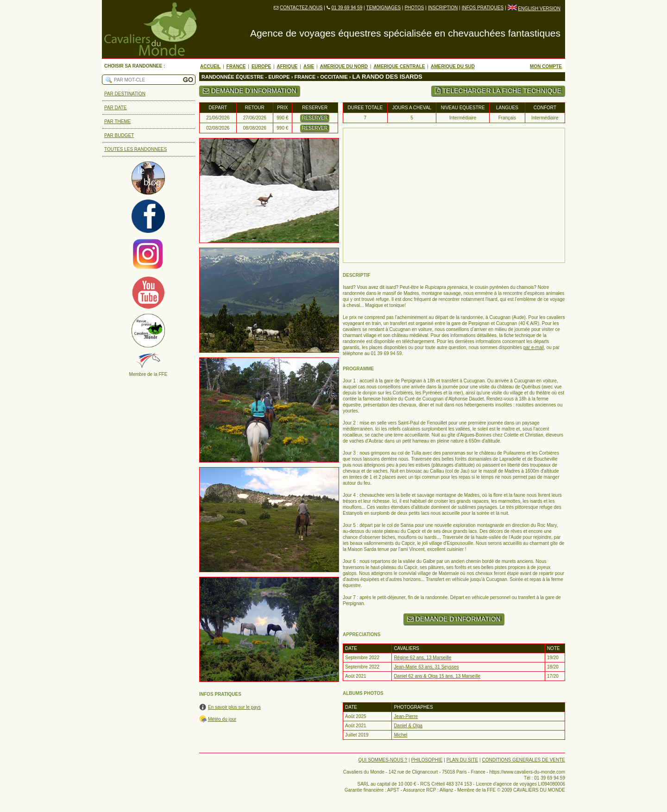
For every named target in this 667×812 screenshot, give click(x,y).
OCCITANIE (334, 77)
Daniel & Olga (408, 726)
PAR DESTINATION (125, 94)
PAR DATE (116, 108)
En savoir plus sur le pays (234, 707)
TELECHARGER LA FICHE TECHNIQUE (498, 91)
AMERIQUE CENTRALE (399, 66)
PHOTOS (414, 8)
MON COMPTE (546, 66)
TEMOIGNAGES (384, 8)
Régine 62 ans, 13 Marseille (422, 658)
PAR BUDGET (119, 135)
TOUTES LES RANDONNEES (135, 149)
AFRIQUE (287, 66)
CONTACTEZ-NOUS (301, 8)
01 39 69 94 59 (347, 8)
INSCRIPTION (443, 8)
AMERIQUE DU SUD (453, 66)
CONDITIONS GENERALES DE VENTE (524, 760)
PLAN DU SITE (462, 760)
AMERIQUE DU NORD (344, 66)
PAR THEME (117, 122)
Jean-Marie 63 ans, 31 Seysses (426, 667)
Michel (400, 735)
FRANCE (236, 66)
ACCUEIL (210, 66)
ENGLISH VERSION (539, 9)
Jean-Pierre (406, 716)
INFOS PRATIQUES (483, 8)
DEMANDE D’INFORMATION (250, 91)
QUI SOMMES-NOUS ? (383, 760)
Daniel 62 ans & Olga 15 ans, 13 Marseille (437, 676)
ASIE (309, 66)
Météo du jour (222, 719)
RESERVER (315, 118)
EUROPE (261, 66)
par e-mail (534, 347)
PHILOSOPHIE (427, 760)
